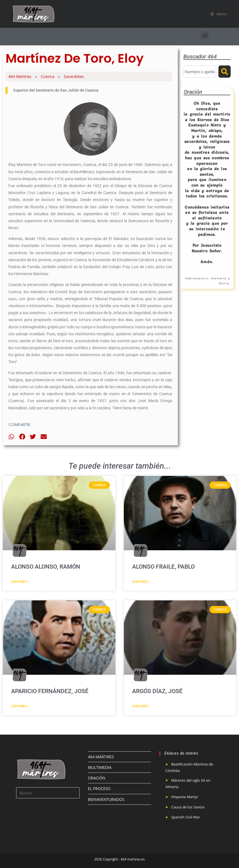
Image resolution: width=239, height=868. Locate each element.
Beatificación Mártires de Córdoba (189, 767)
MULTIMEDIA (100, 767)
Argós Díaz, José (157, 691)
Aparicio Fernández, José (50, 691)
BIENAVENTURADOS (106, 799)
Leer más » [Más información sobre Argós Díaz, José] (141, 706)
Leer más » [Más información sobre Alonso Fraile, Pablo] (141, 582)
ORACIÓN (97, 778)
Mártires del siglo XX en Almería (188, 783)
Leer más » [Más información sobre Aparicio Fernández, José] (20, 706)
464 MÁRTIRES (101, 757)
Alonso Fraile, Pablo (163, 567)
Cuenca (48, 76)
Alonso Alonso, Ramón (46, 567)
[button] (205, 35)
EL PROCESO (99, 788)
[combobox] (200, 72)
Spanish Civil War (186, 817)
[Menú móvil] (219, 14)
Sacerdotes (74, 76)
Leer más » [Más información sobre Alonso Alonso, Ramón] (20, 582)
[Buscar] (225, 72)
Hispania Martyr (185, 797)
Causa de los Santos (188, 807)
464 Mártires (20, 76)
